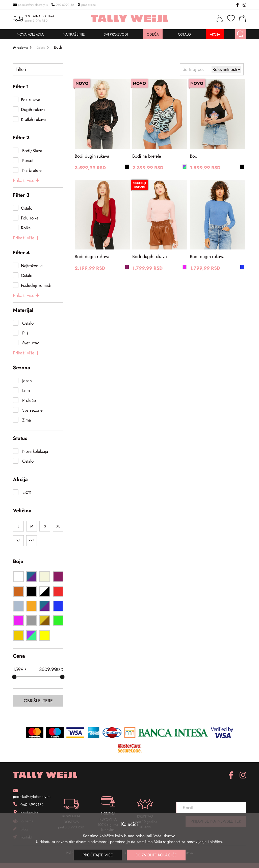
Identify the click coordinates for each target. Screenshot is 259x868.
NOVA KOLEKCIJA (30, 34)
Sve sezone (32, 410)
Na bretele (31, 170)
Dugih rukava (33, 109)
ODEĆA (153, 34)
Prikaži (24, 180)
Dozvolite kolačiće (156, 855)
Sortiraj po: (193, 69)
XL (58, 526)
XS (18, 541)
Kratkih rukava (33, 119)
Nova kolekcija (34, 451)
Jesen (26, 381)
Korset (27, 160)
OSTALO (184, 34)
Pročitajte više (98, 855)
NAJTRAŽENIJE (74, 34)
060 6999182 (63, 5)
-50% (26, 492)
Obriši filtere (38, 701)
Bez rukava (31, 100)
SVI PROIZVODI (116, 34)
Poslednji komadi (36, 285)
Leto (25, 390)
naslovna (22, 48)
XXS (32, 541)
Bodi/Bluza (32, 151)
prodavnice (87, 5)
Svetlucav (30, 343)
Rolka (26, 228)
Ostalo (27, 208)
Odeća (41, 48)
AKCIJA (215, 34)
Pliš (25, 333)
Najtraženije (32, 266)
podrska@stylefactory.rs (30, 5)
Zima (26, 420)
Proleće (28, 400)
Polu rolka (30, 218)
